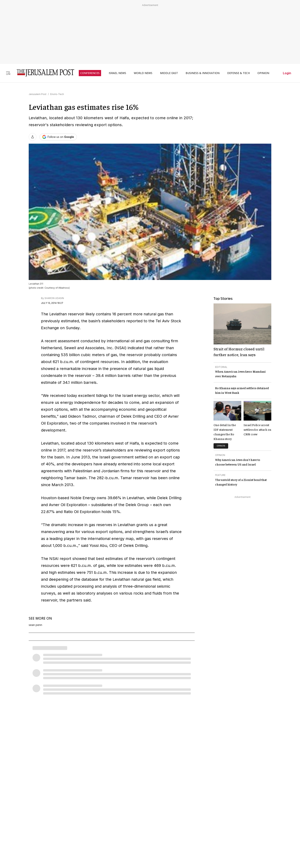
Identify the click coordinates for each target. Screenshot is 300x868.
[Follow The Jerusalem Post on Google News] (58, 137)
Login (287, 73)
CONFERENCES (90, 73)
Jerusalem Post (38, 94)
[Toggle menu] (8, 73)
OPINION (263, 73)
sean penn (35, 625)
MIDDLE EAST (169, 73)
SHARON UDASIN (54, 298)
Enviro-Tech (57, 94)
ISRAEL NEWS (117, 73)
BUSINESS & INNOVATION (203, 73)
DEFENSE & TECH (238, 73)
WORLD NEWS (143, 73)
